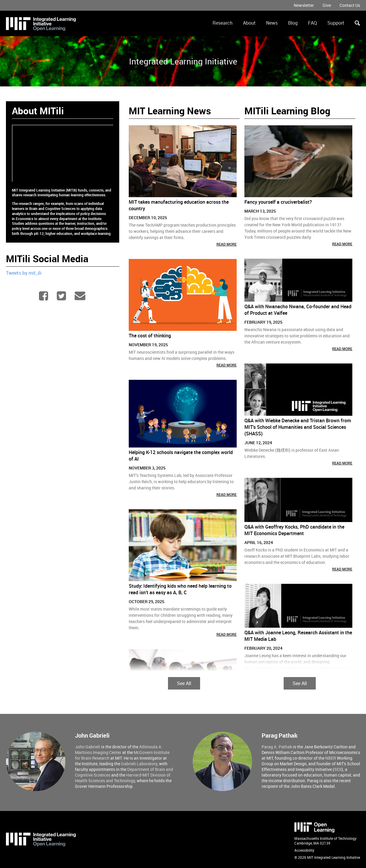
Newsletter (304, 5)
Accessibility (304, 850)
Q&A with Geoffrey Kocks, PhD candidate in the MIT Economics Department (294, 530)
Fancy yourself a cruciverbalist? (278, 202)
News (272, 23)
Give (327, 5)
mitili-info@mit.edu (80, 296)
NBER (331, 758)
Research (223, 23)
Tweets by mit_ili (24, 273)
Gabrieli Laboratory (139, 764)
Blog (293, 23)
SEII (338, 769)
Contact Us (350, 5)
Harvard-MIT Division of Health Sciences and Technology (123, 778)
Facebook (44, 296)
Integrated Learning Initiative (183, 61)
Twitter (62, 296)
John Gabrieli (88, 747)
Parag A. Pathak (277, 747)
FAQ (312, 23)
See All (184, 683)
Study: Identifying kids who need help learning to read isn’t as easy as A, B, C (180, 589)
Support (336, 23)
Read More (227, 244)
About (249, 23)
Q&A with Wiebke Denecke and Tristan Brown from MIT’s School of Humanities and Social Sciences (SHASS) (298, 427)
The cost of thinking (150, 336)
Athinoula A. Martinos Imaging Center (119, 750)
